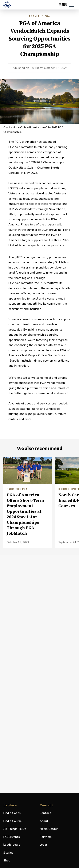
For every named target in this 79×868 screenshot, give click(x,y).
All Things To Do (15, 829)
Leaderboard (12, 845)
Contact (45, 813)
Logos (44, 845)
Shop (7, 861)
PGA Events (12, 837)
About (44, 821)
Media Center (49, 829)
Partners (46, 837)
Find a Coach (12, 813)
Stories (8, 853)
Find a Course (13, 821)
